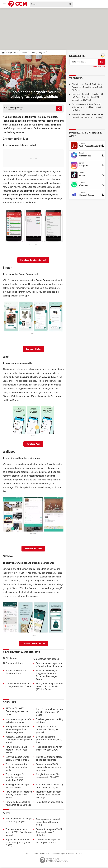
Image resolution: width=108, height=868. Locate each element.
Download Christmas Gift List (33, 260)
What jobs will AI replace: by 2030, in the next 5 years (50, 786)
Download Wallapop (33, 549)
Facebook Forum (14, 673)
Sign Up (29, 854)
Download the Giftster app (33, 643)
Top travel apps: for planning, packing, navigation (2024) (15, 777)
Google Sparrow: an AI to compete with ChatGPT (48, 776)
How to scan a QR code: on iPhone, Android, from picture (19, 795)
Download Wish (33, 444)
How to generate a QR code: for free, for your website (16, 750)
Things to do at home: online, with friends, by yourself (47, 729)
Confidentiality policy (59, 854)
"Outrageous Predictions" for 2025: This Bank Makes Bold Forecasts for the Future (87, 107)
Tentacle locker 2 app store (49, 663)
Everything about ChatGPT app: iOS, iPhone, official (19, 758)
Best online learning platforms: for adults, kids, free (49, 740)
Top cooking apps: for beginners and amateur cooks (17, 767)
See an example (99, 66)
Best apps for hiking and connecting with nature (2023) (48, 822)
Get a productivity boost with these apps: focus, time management (17, 729)
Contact (71, 854)
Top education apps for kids (50, 802)
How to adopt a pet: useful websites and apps (18, 721)
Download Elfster (33, 349)
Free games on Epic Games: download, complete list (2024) (50, 686)
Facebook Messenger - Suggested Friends (47, 672)
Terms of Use (44, 854)
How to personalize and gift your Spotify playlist (19, 820)
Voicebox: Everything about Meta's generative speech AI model (19, 740)
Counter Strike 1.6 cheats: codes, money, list (18, 685)
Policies (79, 854)
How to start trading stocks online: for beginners (49, 758)
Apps (33, 53)
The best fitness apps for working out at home (48, 841)
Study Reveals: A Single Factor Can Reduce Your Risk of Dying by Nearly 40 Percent (87, 87)
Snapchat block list (15, 671)
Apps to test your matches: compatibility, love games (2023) (19, 842)
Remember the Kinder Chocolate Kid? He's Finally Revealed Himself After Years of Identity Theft (88, 97)
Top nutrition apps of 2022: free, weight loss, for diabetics (49, 832)
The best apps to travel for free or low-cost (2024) (49, 748)
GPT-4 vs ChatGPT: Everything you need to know (17, 711)
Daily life (42, 53)
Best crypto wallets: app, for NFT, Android (17, 786)
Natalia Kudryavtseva (14, 108)
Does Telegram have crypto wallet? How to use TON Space (49, 712)
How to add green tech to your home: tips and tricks (18, 803)
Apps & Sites (13, 53)
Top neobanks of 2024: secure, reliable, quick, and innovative (49, 767)
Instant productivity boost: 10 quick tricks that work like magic (49, 795)
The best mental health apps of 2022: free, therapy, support (19, 832)
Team (36, 854)
